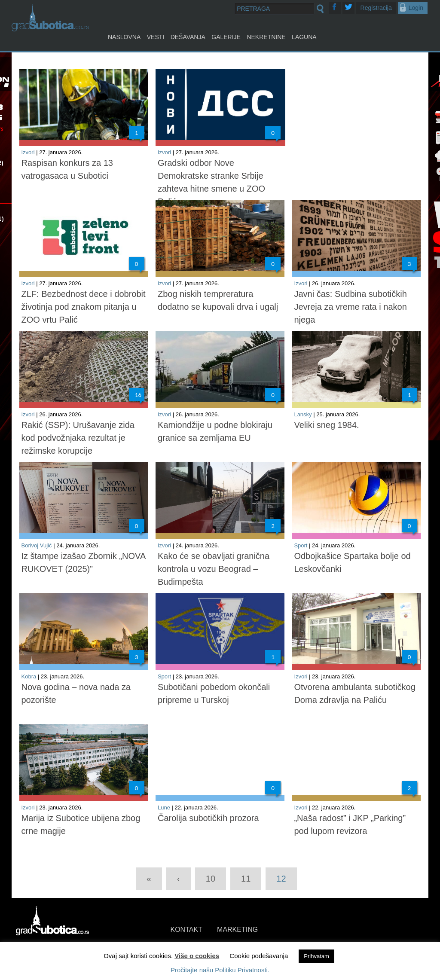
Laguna (304, 37)
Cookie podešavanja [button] (259, 956)
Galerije (226, 37)
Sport (301, 545)
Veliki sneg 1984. (326, 425)
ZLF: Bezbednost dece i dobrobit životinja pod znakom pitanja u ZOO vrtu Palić (84, 307)
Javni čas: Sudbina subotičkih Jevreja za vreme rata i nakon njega (350, 307)
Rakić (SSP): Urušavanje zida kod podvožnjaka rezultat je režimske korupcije (78, 438)
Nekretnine (266, 37)
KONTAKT (186, 930)
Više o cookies (197, 956)
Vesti (156, 37)
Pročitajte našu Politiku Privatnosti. (220, 970)
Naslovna (124, 37)
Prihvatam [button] (316, 956)
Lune (164, 808)
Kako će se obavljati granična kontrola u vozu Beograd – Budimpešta (214, 569)
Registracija (376, 8)
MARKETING (237, 930)
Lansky (303, 414)
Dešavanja (188, 37)
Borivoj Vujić (37, 545)
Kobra (29, 676)
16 (138, 395)
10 (211, 879)
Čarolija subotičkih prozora (208, 818)
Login (416, 8)
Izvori (28, 152)
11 (246, 879)
